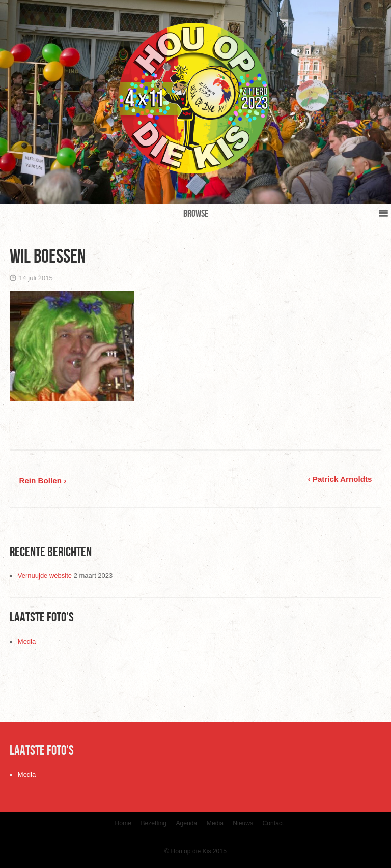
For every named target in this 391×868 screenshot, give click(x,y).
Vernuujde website (45, 576)
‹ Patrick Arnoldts (340, 479)
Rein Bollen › (43, 481)
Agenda (186, 823)
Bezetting (153, 823)
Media (27, 641)
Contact (273, 823)
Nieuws (243, 823)
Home (123, 823)
